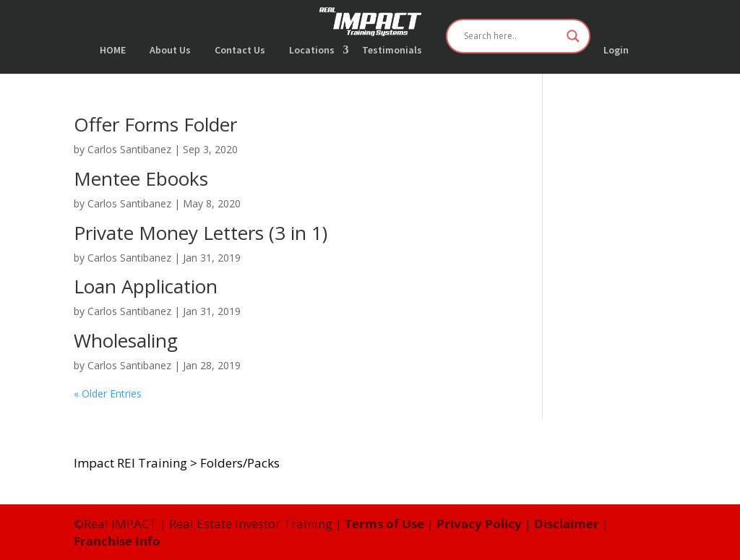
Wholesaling (126, 340)
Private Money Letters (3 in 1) (201, 233)
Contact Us (240, 51)
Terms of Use (384, 524)
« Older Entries (108, 393)
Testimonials (392, 51)
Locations (312, 51)
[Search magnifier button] (573, 36)
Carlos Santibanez (129, 149)
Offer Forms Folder (155, 124)
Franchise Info (117, 541)
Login (616, 51)
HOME (113, 51)
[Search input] (512, 36)
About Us (170, 51)
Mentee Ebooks (141, 178)
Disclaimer (567, 524)
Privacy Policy (479, 524)
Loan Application (146, 286)
